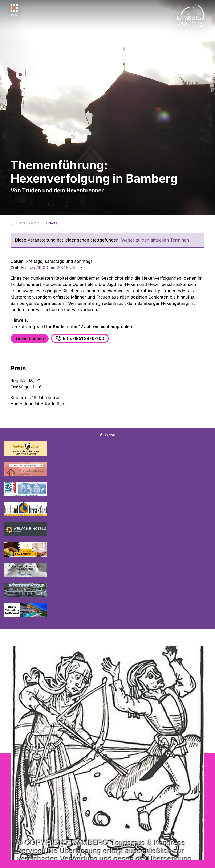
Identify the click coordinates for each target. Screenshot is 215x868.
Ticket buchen (30, 338)
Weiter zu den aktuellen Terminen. (156, 240)
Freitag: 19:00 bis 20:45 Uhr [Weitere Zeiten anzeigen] (49, 268)
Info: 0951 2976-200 (80, 338)
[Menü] (14, 10)
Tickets (51, 223)
